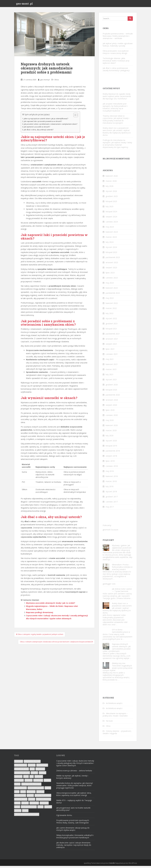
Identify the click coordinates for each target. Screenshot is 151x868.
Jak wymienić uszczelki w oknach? (37, 129)
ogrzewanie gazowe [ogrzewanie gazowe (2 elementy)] (36, 790)
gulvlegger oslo (109, 586)
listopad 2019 (111, 448)
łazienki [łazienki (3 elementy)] (18, 813)
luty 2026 (110, 188)
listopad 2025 (111, 203)
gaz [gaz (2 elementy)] (32, 779)
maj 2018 (110, 473)
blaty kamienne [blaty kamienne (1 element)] (21, 767)
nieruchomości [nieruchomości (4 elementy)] (21, 790)
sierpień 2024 (111, 219)
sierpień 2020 (111, 407)
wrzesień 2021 (112, 341)
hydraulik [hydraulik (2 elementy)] (39, 779)
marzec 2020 (111, 432)
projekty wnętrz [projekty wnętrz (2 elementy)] (21, 801)
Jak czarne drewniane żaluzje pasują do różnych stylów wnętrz (73, 831)
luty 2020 (110, 438)
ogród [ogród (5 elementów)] (48, 790)
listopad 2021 (111, 331)
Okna (56, 82)
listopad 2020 (111, 392)
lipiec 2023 (110, 275)
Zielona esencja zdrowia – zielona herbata (74, 773)
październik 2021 (113, 336)
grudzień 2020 (112, 387)
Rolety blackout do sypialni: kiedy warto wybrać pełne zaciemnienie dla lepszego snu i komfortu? (117, 98)
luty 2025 (110, 209)
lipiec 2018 (110, 463)
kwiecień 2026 (112, 178)
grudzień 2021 (112, 326)
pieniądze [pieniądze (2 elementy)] (31, 794)
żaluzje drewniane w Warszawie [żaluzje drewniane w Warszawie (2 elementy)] (27, 816)
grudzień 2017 (112, 499)
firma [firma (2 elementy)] (26, 779)
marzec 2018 (111, 483)
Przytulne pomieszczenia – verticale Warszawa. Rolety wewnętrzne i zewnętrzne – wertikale (118, 38)
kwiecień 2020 (112, 427)
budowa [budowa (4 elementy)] (32, 767)
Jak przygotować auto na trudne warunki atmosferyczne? (73, 811)
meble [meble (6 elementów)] (17, 786)
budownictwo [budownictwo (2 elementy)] (42, 767)
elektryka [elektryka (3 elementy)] (18, 779)
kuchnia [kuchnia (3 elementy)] (47, 782)
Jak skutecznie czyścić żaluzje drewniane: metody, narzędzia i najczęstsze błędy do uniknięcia (74, 847)
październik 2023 (113, 259)
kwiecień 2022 (112, 305)
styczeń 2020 (111, 443)
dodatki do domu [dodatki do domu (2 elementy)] (22, 771)
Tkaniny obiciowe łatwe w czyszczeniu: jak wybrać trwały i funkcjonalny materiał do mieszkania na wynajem (116, 121)
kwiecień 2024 (112, 234)
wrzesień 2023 (112, 265)
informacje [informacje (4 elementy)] (19, 782)
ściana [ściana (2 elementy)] (25, 813)
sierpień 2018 (111, 458)
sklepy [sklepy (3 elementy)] (17, 805)
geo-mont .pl (24, 5)
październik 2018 (113, 453)
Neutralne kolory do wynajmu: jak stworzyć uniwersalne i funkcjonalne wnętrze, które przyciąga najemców (75, 788)
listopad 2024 (111, 214)
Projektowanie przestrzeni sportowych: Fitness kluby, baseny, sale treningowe (73, 824)
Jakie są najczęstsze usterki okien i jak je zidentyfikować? (46, 121)
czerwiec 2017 (112, 504)
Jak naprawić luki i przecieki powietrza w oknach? (43, 123)
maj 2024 (110, 229)
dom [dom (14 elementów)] (32, 771)
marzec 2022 (111, 310)
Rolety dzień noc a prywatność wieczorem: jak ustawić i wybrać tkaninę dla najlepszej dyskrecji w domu (117, 134)
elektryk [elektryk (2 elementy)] (42, 775)
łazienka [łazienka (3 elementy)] (48, 809)
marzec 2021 (111, 371)
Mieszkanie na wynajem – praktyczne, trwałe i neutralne (115, 717)
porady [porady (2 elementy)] (30, 797)
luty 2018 (110, 488)
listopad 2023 (111, 254)
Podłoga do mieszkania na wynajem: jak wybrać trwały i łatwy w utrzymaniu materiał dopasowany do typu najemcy (117, 146)
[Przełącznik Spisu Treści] (74, 117)
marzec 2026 (111, 183)
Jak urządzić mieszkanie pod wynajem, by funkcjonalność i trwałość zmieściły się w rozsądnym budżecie (115, 109)
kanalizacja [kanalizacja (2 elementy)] (38, 782)
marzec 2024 (111, 239)
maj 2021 (110, 361)
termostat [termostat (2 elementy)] (44, 805)
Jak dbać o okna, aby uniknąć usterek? (39, 132)
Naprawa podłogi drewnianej (40, 614)
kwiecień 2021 (112, 366)
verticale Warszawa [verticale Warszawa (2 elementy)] (29, 809)
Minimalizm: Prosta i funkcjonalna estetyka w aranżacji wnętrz (122, 569)
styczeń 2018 (111, 494)
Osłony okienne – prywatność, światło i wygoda (117, 734)
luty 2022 (110, 315)
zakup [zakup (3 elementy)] (40, 809)
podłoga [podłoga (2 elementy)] (40, 794)
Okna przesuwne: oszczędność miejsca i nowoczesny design (116, 54)
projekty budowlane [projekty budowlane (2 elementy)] (43, 797)
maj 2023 (110, 285)
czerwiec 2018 (112, 468)
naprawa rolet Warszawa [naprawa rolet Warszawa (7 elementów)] (31, 786)
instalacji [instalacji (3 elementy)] (29, 782)
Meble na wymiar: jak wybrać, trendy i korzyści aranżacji (72, 779)
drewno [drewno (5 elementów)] (34, 775)
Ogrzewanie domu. (64, 817)
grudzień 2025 (112, 198)
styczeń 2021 (111, 382)
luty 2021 (110, 377)
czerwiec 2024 (112, 224)
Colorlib (112, 865)
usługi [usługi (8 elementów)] (17, 809)
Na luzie (109, 723)
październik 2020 (113, 397)
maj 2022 (110, 300)
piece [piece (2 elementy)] (23, 794)
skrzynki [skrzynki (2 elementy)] (25, 805)
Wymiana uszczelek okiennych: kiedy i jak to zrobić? (51, 605)
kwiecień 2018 (112, 478)
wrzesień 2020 (112, 402)
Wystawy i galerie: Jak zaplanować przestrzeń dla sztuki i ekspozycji (122, 550)
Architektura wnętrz (114, 705)
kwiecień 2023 (112, 290)
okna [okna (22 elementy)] (17, 794)
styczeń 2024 (111, 249)
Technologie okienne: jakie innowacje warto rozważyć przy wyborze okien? (116, 63)
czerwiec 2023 (112, 280)
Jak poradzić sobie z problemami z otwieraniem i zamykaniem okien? (51, 126)
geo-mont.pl (45, 82)
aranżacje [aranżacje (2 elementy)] (19, 763)
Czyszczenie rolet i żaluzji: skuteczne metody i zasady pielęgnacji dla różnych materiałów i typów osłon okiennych (75, 765)
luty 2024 (110, 244)
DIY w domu (117, 632)
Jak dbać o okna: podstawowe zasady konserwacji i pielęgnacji (116, 71)
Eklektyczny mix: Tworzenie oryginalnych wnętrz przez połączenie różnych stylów (118, 669)
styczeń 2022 (111, 321)
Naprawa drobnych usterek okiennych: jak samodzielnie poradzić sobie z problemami (117, 650)
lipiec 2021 (110, 351)
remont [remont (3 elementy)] (32, 801)
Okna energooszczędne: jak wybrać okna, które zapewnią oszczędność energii (74, 796)
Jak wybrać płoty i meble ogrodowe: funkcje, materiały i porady (118, 47)
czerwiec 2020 (112, 417)
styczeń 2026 (111, 193)
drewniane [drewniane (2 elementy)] (40, 771)
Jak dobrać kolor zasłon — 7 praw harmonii (122, 592)
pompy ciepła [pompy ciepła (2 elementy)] (20, 797)
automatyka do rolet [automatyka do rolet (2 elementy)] (32, 763)
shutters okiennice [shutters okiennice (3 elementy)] (43, 801)
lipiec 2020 (110, 412)
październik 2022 (113, 295)
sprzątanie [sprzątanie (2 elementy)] (34, 805)
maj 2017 (110, 509)
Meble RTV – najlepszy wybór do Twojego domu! (74, 804)
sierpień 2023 (111, 270)
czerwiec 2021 (112, 356)
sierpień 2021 (111, 346)
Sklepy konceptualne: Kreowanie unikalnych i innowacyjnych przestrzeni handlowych (75, 838)
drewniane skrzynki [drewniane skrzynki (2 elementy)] (22, 775)
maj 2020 (110, 422)
